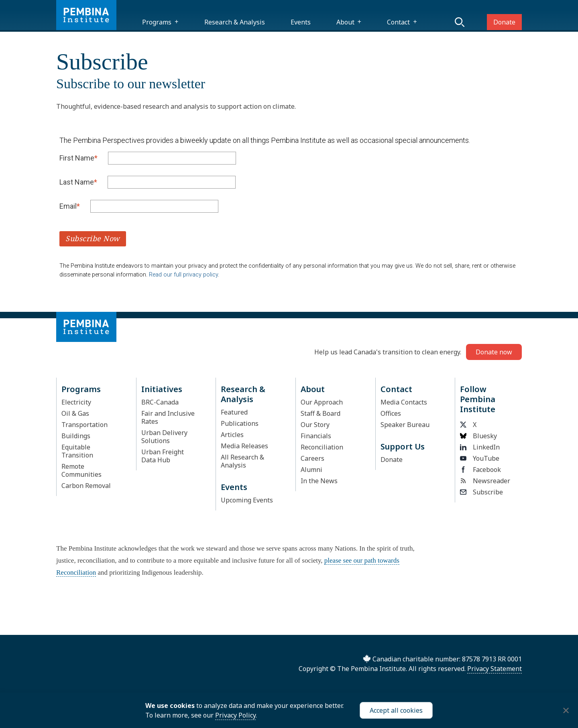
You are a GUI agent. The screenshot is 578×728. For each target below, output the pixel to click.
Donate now (494, 352)
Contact (398, 22)
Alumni (311, 470)
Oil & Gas (75, 413)
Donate (504, 22)
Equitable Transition (77, 451)
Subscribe (481, 492)
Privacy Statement (495, 669)
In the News (319, 481)
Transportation (84, 425)
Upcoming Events (247, 500)
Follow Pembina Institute (478, 399)
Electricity (76, 402)
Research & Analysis (235, 22)
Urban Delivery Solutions (164, 437)
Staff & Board (321, 413)
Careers (312, 458)
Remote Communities (81, 470)
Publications (240, 423)
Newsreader (485, 481)
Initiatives (162, 389)
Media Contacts (404, 402)
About (345, 22)
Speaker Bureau (405, 425)
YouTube (480, 458)
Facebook (480, 470)
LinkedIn (480, 447)
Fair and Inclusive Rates (168, 417)
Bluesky (478, 436)
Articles (232, 435)
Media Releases (244, 446)
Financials (316, 436)
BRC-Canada (160, 402)
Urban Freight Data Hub (163, 456)
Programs (157, 22)
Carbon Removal (86, 486)
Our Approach (322, 402)
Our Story (315, 425)
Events (301, 22)
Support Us (403, 446)
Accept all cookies (396, 710)
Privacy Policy (235, 715)
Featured (234, 412)
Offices (391, 413)
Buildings (76, 436)
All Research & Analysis (242, 461)
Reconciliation (322, 447)
